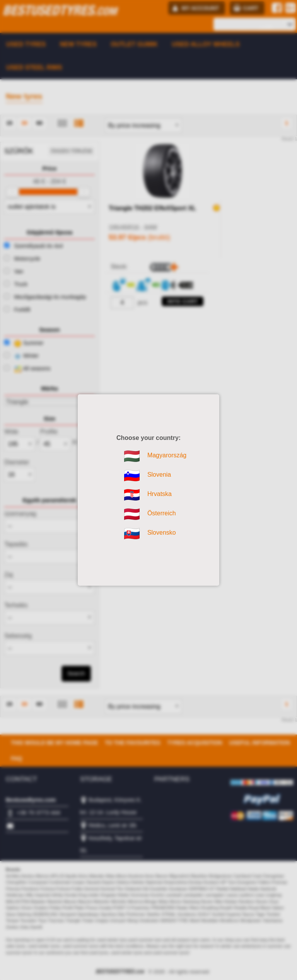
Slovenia (132, 476)
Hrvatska (132, 495)
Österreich (132, 514)
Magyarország (132, 456)
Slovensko (132, 533)
